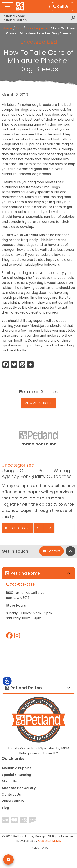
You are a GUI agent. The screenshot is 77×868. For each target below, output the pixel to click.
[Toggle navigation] (7, 7)
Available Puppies (17, 768)
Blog (19, 28)
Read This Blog (17, 528)
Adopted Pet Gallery (19, 788)
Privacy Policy (39, 848)
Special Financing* (17, 775)
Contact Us (11, 795)
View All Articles (38, 403)
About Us (9, 781)
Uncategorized (38, 28)
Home (7, 28)
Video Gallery (13, 801)
